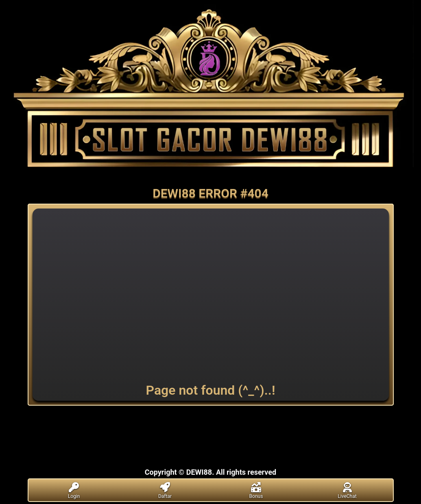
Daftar (165, 491)
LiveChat (347, 491)
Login (74, 491)
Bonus (256, 491)
